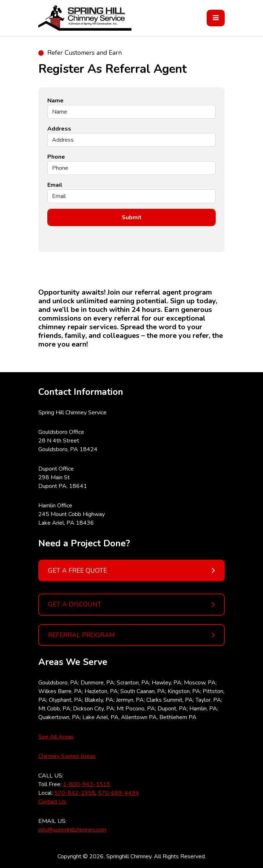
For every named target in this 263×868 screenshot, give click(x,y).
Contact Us (52, 802)
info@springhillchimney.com (72, 830)
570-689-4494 (118, 793)
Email (55, 185)
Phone (56, 157)
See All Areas (56, 737)
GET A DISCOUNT (131, 605)
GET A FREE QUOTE (131, 570)
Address (59, 129)
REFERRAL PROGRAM (131, 635)
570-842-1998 (75, 793)
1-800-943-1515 (87, 784)
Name (55, 101)
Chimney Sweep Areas (67, 756)
